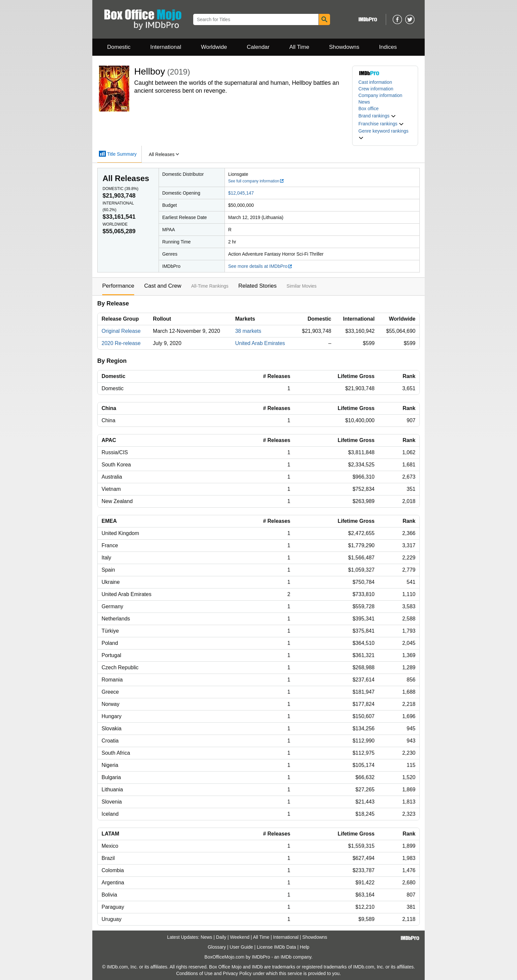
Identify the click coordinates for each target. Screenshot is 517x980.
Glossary (217, 947)
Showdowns (344, 47)
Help (304, 947)
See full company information (256, 181)
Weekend (240, 937)
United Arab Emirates (260, 343)
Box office (368, 109)
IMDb (286, 957)
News (364, 102)
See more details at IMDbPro (260, 266)
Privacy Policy (237, 973)
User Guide (242, 947)
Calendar (258, 47)
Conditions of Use (194, 973)
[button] (377, 116)
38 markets (248, 331)
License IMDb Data (276, 947)
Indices (388, 47)
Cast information (375, 82)
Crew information (376, 89)
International (166, 47)
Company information (380, 95)
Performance (118, 286)
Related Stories (258, 286)
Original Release (121, 331)
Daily (221, 937)
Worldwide (214, 47)
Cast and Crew (163, 286)
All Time (299, 47)
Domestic (119, 47)
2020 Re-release (121, 343)
